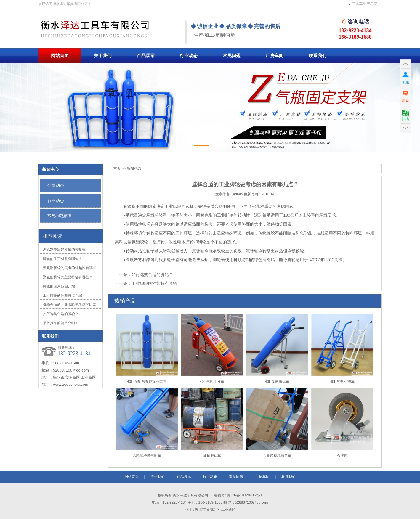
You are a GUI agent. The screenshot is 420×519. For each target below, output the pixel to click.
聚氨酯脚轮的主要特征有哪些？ (68, 277)
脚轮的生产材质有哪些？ (62, 259)
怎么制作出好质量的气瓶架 (64, 250)
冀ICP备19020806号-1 (244, 495)
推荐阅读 (53, 236)
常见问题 (232, 56)
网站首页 (60, 56)
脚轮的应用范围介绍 (59, 286)
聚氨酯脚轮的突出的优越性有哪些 (70, 268)
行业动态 (189, 56)
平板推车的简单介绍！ (61, 323)
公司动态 (56, 185)
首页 (117, 168)
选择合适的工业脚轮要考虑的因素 (70, 305)
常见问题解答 (60, 216)
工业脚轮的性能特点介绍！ (64, 295)
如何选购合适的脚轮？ (61, 314)
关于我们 (103, 56)
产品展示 (146, 56)
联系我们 (318, 56)
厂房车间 (275, 56)
